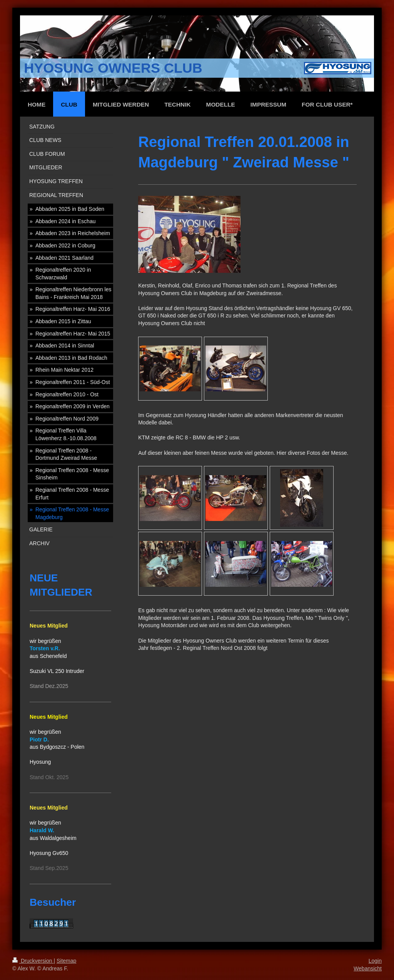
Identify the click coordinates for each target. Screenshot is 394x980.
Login (375, 961)
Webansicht (368, 968)
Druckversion (33, 961)
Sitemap (66, 961)
